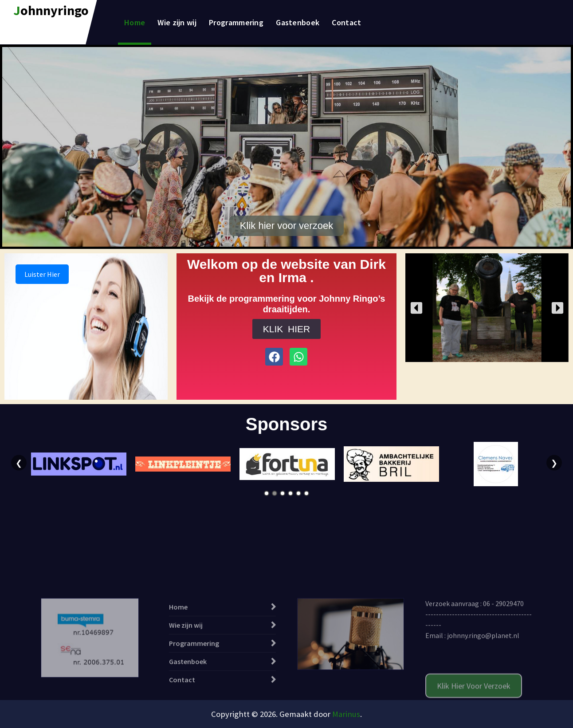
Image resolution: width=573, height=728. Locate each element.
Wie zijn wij (177, 22)
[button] (416, 308)
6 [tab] (306, 493)
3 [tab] (283, 493)
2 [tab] (275, 493)
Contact (346, 22)
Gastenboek (298, 22)
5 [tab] (298, 493)
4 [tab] (290, 493)
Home (135, 22)
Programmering (236, 22)
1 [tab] (267, 493)
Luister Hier (42, 274)
